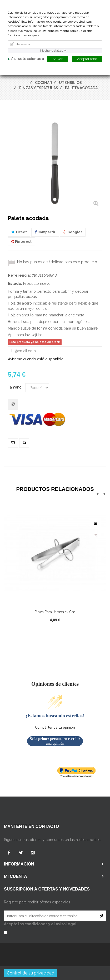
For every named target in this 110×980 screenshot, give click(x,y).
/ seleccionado (26, 59)
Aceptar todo (87, 59)
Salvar (58, 59)
